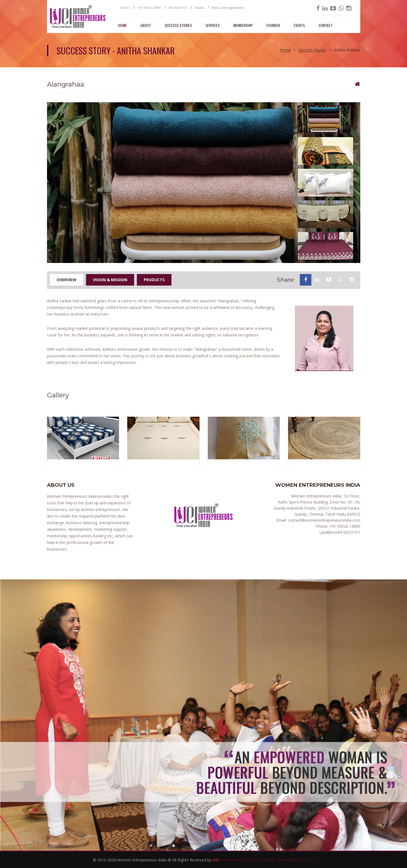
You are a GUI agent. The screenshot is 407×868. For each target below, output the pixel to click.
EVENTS (299, 25)
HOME (122, 25)
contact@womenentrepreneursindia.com (323, 520)
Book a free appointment (228, 8)
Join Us (125, 8)
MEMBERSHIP (243, 25)
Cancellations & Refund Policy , (249, 860)
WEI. (217, 860)
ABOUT (146, 25)
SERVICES (213, 25)
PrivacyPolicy (290, 860)
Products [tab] (154, 280)
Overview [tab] (67, 280)
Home (286, 50)
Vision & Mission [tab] (110, 280)
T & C (309, 860)
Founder (273, 25)
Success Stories (312, 50)
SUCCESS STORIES (178, 25)
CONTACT (326, 25)
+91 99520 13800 (149, 8)
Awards (200, 8)
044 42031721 (178, 8)
